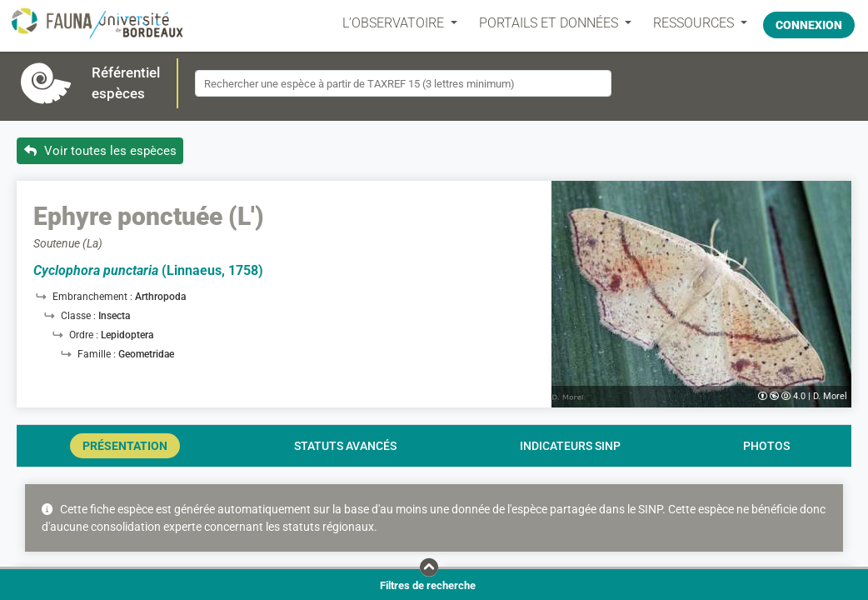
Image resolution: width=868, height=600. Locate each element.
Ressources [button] (688, 23)
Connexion (809, 22)
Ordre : (85, 335)
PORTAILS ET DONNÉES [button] (543, 23)
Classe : (80, 316)
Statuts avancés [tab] (345, 446)
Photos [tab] (766, 446)
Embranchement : (94, 297)
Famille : (98, 354)
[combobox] (403, 83)
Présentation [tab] (125, 446)
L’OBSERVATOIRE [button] (387, 23)
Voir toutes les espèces (100, 151)
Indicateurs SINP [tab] (570, 446)
